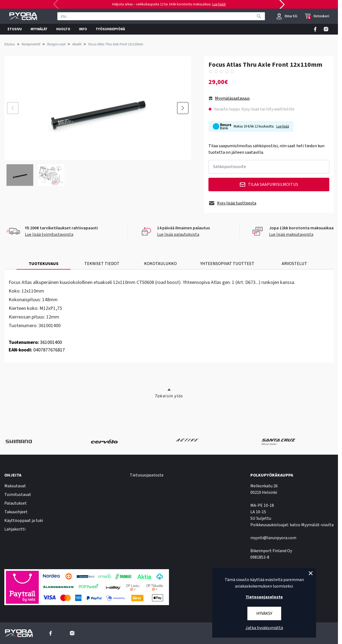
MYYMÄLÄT (39, 29)
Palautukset (16, 503)
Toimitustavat (18, 495)
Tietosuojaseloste (147, 475)
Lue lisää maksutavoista (291, 234)
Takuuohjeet (16, 512)
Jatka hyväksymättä (264, 628)
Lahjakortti (15, 529)
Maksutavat (15, 486)
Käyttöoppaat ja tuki (24, 521)
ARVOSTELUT (294, 264)
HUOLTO (63, 29)
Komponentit (31, 44)
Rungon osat (56, 44)
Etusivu (10, 44)
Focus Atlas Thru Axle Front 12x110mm (116, 44)
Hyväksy (264, 613)
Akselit (77, 44)
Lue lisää (283, 126)
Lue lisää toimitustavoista (49, 234)
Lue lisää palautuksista (178, 234)
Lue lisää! (219, 4)
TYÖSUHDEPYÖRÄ (110, 29)
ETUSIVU (15, 29)
